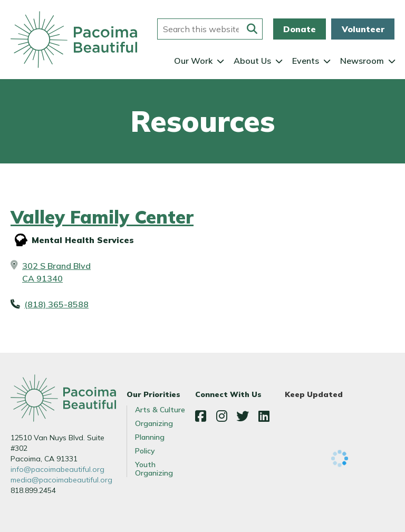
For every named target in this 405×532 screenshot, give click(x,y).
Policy (145, 451)
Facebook (200, 416)
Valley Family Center (102, 217)
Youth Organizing (154, 469)
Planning (150, 437)
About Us (252, 61)
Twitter (243, 416)
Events (306, 61)
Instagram (221, 416)
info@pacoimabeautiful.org (57, 469)
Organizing (154, 423)
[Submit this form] (252, 29)
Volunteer (363, 29)
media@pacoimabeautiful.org (61, 480)
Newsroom (362, 61)
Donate (300, 29)
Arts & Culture (160, 410)
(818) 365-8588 (56, 304)
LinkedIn (264, 416)
